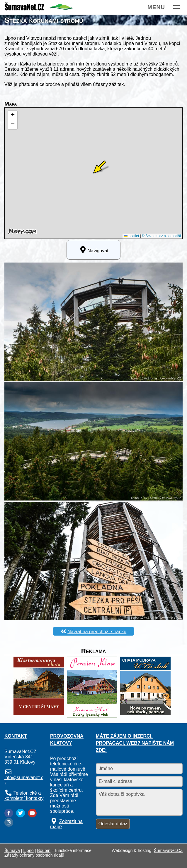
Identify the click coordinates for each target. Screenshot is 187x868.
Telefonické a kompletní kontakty (24, 796)
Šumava (12, 850)
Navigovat (93, 250)
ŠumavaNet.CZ (168, 850)
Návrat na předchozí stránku (97, 631)
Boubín (44, 850)
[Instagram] (9, 822)
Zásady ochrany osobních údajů (34, 855)
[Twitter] (21, 813)
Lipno (29, 850)
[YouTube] (32, 813)
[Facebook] (9, 813)
